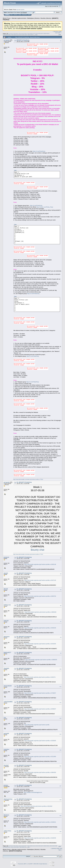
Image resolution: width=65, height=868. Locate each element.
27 (43, 34)
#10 (60, 669)
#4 (61, 574)
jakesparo (7, 637)
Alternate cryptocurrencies (19, 18)
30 (47, 34)
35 (8, 35)
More (29, 15)
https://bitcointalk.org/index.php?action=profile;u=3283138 (40, 564)
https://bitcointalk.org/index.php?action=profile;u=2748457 (40, 693)
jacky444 (6, 733)
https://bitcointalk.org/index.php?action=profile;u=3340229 (40, 628)
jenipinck (6, 557)
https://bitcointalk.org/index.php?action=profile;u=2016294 (40, 644)
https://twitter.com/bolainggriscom (33, 792)
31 (49, 34)
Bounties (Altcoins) (46, 18)
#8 (61, 637)
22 (35, 34)
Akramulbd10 (8, 686)
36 (10, 35)
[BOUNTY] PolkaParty (23, 40)
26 (41, 34)
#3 (61, 558)
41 (17, 35)
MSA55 (6, 589)
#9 (61, 653)
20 (32, 34)
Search (16, 15)
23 (36, 34)
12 (19, 34)
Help (12, 15)
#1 (61, 41)
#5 (61, 590)
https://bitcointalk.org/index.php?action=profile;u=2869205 (41, 660)
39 (14, 35)
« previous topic (57, 31)
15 (24, 34)
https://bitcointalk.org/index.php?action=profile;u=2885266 (40, 612)
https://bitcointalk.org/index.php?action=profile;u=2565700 (40, 596)
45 (24, 35)
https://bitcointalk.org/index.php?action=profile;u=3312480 (40, 757)
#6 (61, 606)
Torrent (25, 12)
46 (25, 35)
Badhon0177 (7, 652)
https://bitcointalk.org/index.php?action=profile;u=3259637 (40, 709)
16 (26, 34)
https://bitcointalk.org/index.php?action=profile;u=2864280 (40, 772)
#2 (61, 483)
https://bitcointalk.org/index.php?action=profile (37, 725)
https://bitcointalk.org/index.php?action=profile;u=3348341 (40, 822)
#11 (60, 687)
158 (36, 35)
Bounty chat (38, 550)
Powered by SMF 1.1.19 (24, 864)
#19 (60, 816)
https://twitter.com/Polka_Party (45, 207)
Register (24, 15)
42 (19, 35)
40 (16, 35)
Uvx (5, 718)
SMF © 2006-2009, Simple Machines (39, 864)
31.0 (21, 12)
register (22, 9)
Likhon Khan (7, 831)
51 (33, 35)
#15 (60, 750)
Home (7, 15)
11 (18, 34)
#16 (60, 766)
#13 (60, 718)
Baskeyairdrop (8, 799)
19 (30, 34)
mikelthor (7, 749)
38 (13, 35)
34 (7, 35)
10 (16, 34)
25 (40, 34)
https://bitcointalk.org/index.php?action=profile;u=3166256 (40, 838)
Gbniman (6, 815)
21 (33, 34)
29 (46, 34)
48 (28, 35)
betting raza (7, 605)
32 (3, 35)
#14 (60, 734)
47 (27, 35)
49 (30, 35)
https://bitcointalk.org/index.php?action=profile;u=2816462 (36, 806)
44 (22, 35)
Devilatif (6, 765)
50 (31, 35)
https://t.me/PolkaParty (39, 151)
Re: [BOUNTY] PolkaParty (24, 482)
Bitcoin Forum (7, 18)
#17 (60, 786)
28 (44, 34)
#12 (60, 703)
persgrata (7, 40)
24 (38, 34)
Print (60, 35)
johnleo (6, 785)
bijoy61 (6, 573)
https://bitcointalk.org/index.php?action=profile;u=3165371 (40, 677)
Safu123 (6, 621)
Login (20, 15)
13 (21, 34)
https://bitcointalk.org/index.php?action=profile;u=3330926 (40, 741)
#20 (60, 832)
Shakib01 (6, 668)
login (18, 9)
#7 (61, 622)
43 (21, 35)
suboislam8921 (8, 702)
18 (29, 34)
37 (11, 35)
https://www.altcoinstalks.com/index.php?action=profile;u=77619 (28, 479)
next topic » (58, 33)
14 (22, 34)
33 (5, 35)
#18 (60, 800)
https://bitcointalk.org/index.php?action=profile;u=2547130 (40, 580)
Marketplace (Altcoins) (33, 18)
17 (27, 34)
